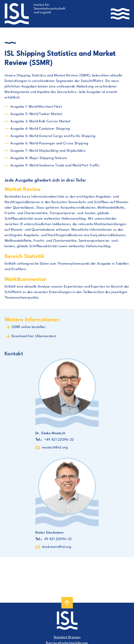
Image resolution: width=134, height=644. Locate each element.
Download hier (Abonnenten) (34, 336)
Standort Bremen (67, 637)
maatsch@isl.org (55, 448)
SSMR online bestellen (29, 327)
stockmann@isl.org (57, 547)
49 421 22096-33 (58, 539)
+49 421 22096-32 (59, 440)
